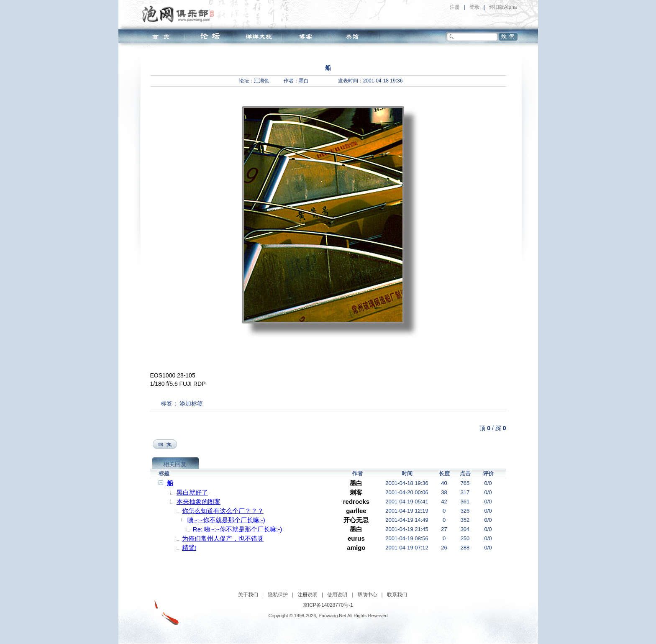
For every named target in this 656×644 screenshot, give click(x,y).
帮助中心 (367, 595)
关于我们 (248, 595)
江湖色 (261, 81)
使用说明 (337, 595)
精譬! (189, 548)
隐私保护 (278, 595)
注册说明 (307, 595)
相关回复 (175, 464)
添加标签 (191, 403)
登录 (474, 7)
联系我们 (397, 595)
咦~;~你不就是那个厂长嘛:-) (226, 520)
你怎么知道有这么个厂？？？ (223, 511)
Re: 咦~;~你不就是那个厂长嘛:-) (237, 529)
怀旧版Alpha (503, 7)
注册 (455, 7)
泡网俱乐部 (180, 14)
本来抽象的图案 (199, 502)
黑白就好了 (192, 492)
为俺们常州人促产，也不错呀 (223, 538)
